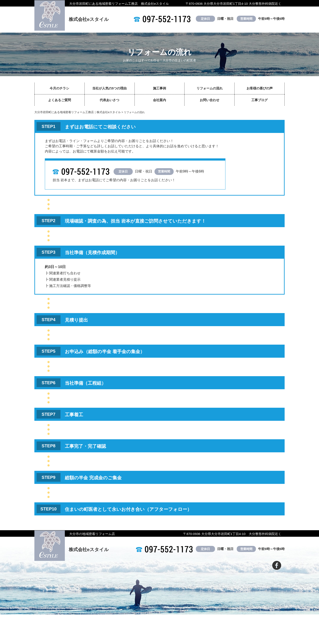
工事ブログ (259, 100)
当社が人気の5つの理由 (109, 88)
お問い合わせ (210, 100)
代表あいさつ (109, 100)
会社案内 (159, 100)
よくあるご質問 (60, 100)
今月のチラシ (59, 88)
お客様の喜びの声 (260, 88)
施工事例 (159, 88)
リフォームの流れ (210, 88)
